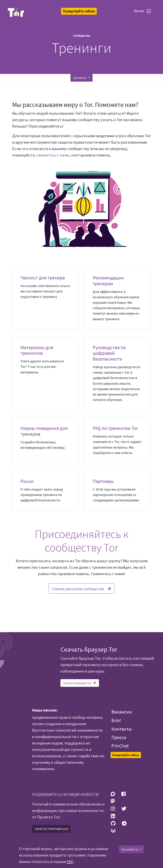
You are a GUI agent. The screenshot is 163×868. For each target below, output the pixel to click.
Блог (116, 720)
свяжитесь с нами (53, 155)
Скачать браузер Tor (80, 683)
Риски (27, 481)
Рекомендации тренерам (108, 281)
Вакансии (122, 712)
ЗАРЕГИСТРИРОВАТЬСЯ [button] (51, 829)
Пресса (119, 737)
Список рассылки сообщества (81, 588)
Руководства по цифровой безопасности (109, 353)
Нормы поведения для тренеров (44, 431)
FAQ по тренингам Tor (115, 428)
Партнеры (103, 481)
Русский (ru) (130, 849)
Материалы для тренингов (37, 350)
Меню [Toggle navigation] (143, 11)
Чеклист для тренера (43, 278)
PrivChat (120, 746)
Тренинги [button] (80, 78)
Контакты (122, 729)
